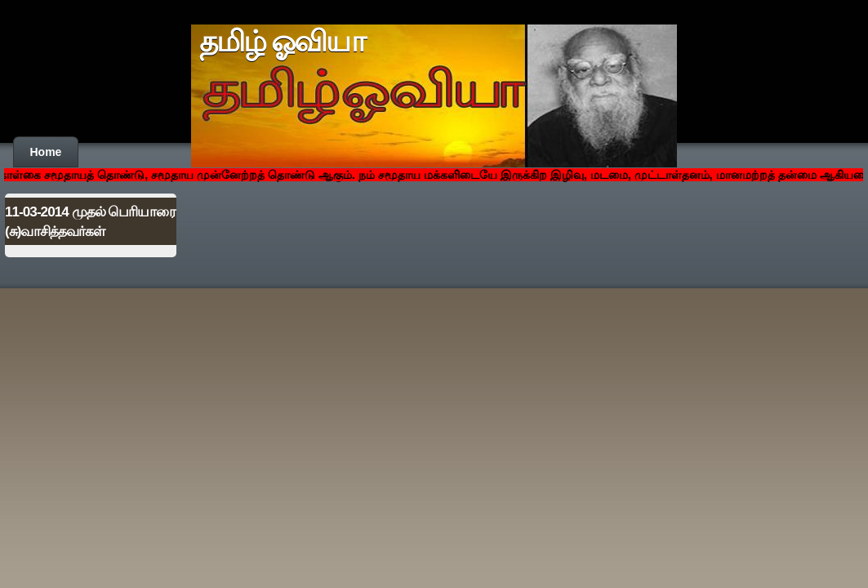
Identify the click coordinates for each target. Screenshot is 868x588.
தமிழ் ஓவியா (282, 42)
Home (46, 152)
